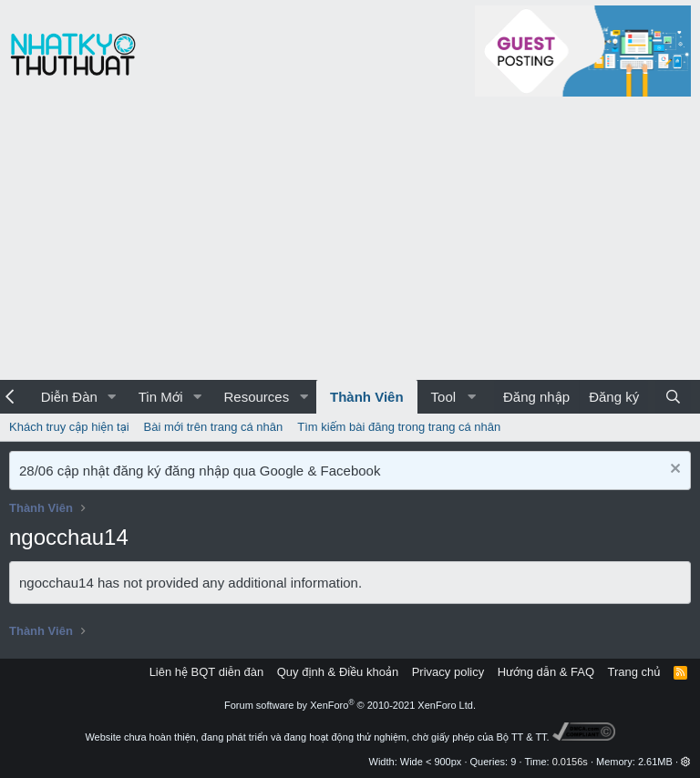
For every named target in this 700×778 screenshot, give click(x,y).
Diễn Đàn (69, 397)
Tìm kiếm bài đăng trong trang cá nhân (399, 427)
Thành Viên (367, 397)
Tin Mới (161, 397)
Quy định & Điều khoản (338, 672)
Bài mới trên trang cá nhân (214, 427)
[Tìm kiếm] (673, 397)
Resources (256, 397)
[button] (112, 397)
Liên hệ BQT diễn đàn (207, 672)
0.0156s (570, 762)
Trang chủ (634, 672)
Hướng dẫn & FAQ (546, 672)
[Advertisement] (350, 243)
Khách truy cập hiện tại (69, 427)
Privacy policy (448, 672)
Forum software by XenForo (350, 705)
